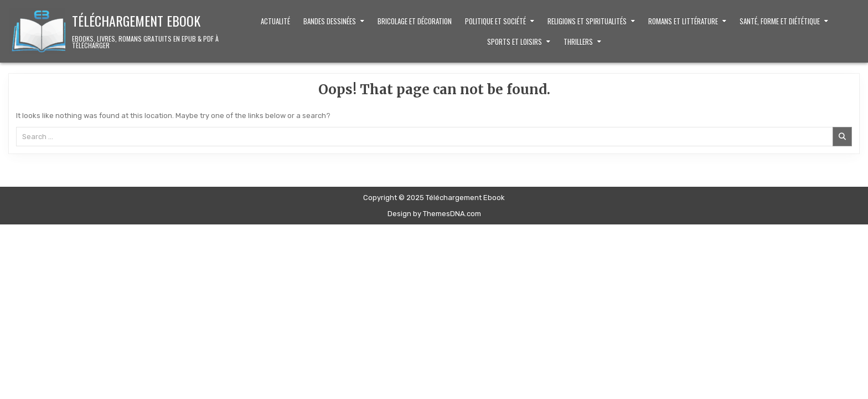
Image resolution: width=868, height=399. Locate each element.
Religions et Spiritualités (587, 21)
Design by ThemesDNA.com (434, 214)
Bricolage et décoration (415, 21)
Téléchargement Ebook (136, 21)
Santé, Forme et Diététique (780, 21)
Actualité (275, 21)
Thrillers (578, 42)
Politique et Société (495, 21)
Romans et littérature (683, 21)
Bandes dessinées (330, 21)
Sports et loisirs (515, 42)
